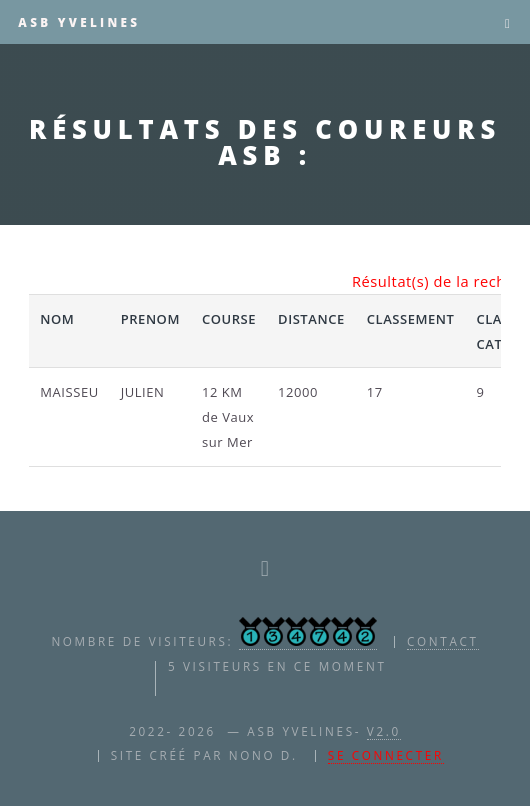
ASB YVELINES (79, 22)
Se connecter (386, 755)
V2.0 (384, 731)
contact (443, 641)
